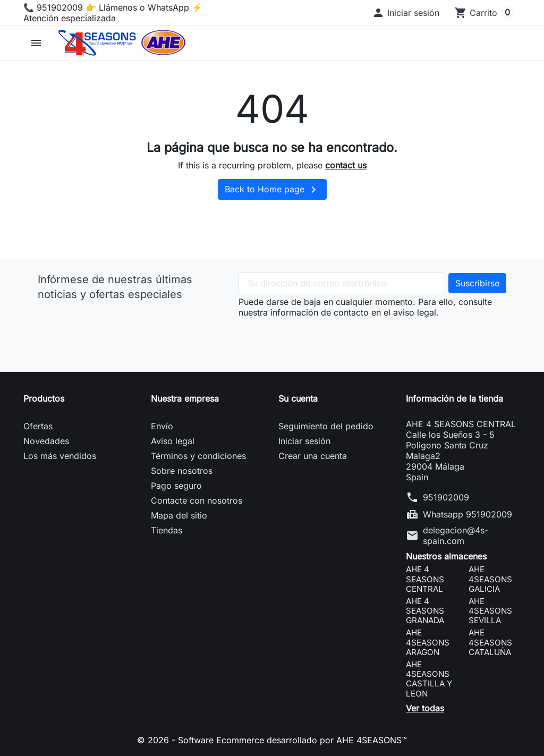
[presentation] (319, 338)
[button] (406, 13)
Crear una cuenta (313, 456)
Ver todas (425, 708)
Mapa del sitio (179, 515)
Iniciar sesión (304, 441)
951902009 (446, 497)
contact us (346, 165)
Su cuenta (298, 398)
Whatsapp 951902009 (467, 514)
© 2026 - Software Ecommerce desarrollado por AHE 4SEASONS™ (272, 740)
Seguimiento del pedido (326, 426)
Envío (162, 426)
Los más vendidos (60, 456)
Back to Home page (272, 190)
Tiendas (167, 530)
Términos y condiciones (198, 456)
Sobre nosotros (182, 471)
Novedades (46, 441)
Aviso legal (173, 441)
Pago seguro (176, 486)
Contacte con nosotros (197, 500)
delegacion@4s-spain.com (456, 536)
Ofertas (38, 426)
